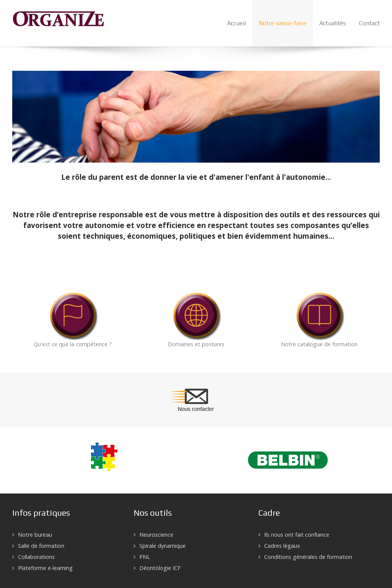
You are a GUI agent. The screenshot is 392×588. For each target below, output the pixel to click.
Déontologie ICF (160, 568)
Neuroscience (156, 535)
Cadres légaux (282, 546)
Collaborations (36, 557)
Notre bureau (35, 535)
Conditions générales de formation (308, 557)
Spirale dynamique (163, 546)
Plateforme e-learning (45, 568)
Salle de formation (41, 546)
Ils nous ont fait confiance (297, 535)
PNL (145, 557)
